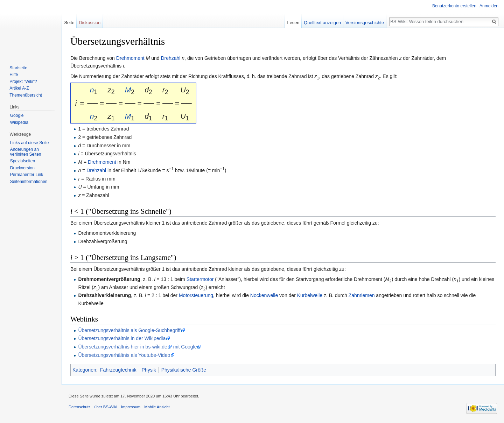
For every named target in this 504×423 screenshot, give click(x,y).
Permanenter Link (27, 175)
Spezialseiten (23, 161)
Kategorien (84, 370)
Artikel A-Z (19, 88)
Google (17, 115)
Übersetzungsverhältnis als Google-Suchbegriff (129, 330)
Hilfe (14, 75)
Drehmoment (130, 58)
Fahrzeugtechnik (118, 370)
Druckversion (22, 168)
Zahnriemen (362, 295)
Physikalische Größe (184, 370)
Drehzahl (170, 58)
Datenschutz (79, 407)
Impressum (131, 407)
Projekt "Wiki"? (23, 82)
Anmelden (489, 6)
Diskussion (90, 23)
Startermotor (200, 279)
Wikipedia (19, 122)
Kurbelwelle (310, 295)
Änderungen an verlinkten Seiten (26, 152)
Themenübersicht (26, 95)
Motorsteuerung (196, 295)
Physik (149, 370)
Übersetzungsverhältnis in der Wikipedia (122, 338)
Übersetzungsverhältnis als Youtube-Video (124, 355)
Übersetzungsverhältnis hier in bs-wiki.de (122, 347)
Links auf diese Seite (30, 143)
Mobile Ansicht (157, 407)
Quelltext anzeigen (322, 23)
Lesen (293, 23)
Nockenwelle (264, 295)
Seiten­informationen (29, 182)
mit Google (185, 347)
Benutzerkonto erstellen (454, 6)
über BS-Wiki (106, 407)
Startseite (18, 68)
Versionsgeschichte (365, 23)
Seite (69, 23)
